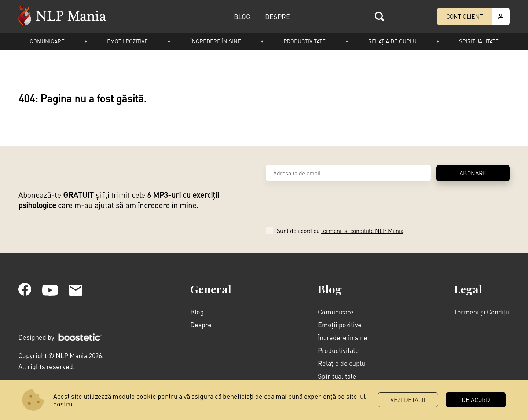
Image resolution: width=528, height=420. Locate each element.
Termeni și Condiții (482, 312)
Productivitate (305, 41)
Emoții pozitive (127, 41)
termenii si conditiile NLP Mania (362, 231)
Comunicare (47, 41)
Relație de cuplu (342, 363)
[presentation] (322, 203)
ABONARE (473, 173)
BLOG (242, 16)
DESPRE (278, 16)
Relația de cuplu (392, 41)
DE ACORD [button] (476, 400)
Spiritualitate (479, 41)
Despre (201, 324)
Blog (197, 312)
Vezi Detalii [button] (408, 400)
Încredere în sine (216, 41)
